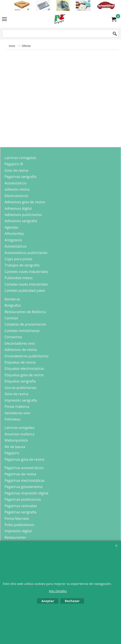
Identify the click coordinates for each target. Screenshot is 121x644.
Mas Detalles (58, 591)
